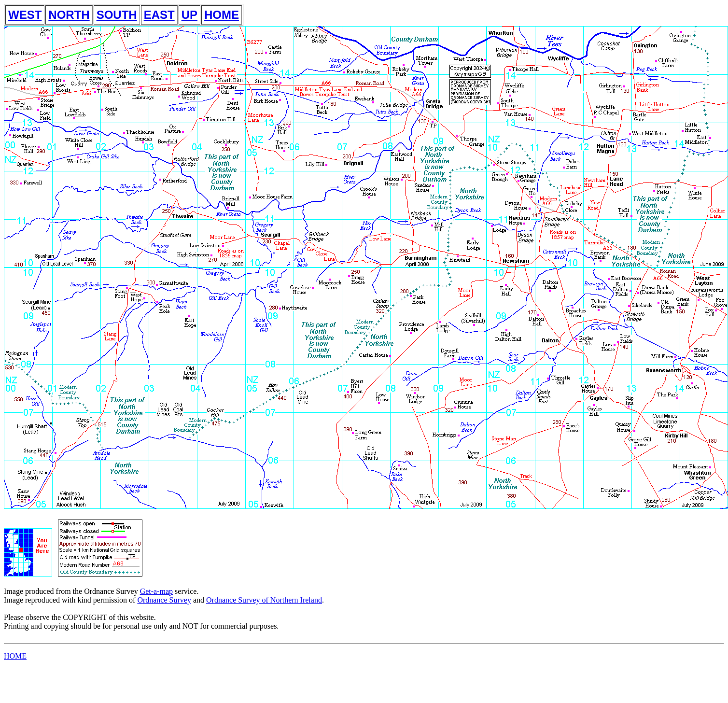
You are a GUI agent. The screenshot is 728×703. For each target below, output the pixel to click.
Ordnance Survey (164, 600)
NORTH (69, 15)
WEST (25, 15)
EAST (159, 15)
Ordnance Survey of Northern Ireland (264, 600)
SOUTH (117, 15)
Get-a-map (156, 591)
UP (189, 15)
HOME (222, 15)
